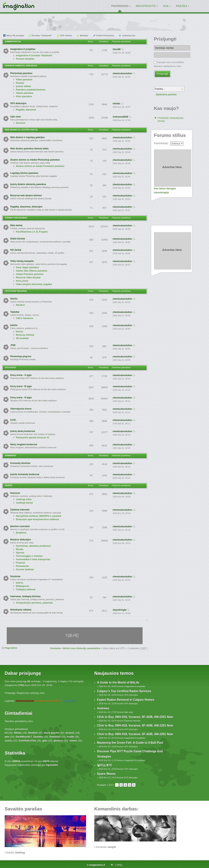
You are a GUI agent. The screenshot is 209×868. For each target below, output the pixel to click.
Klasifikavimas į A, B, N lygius (32, 232)
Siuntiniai (15, 576)
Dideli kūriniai (18, 239)
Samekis (38, 737)
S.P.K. (13, 420)
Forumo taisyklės (25, 59)
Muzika (20, 549)
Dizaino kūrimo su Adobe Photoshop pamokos (35, 160)
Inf (6, 733)
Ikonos (20, 332)
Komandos (10, 456)
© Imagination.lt (96, 865)
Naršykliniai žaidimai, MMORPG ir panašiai (39, 516)
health (71, 737)
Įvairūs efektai (23, 86)
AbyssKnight (120, 610)
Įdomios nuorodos (20, 526)
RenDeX (33, 733)
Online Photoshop (105, 36)
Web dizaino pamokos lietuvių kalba (29, 149)
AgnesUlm (52, 765)
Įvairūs (14, 325)
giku (45, 741)
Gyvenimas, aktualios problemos (33, 546)
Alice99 (117, 49)
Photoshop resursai (16, 291)
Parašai (20, 83)
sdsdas (117, 104)
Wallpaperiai (22, 586)
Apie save (15, 117)
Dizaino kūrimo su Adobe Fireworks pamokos (40, 166)
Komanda (56, 648)
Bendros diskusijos (21, 540)
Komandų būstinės (20, 463)
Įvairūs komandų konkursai (25, 474)
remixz (73, 741)
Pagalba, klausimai (26, 110)
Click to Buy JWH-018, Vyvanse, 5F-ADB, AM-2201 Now (135, 717)
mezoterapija (161, 192)
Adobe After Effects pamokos (32, 271)
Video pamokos (24, 80)
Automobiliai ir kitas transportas (33, 559)
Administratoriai (25, 701)
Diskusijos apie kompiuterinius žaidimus (37, 519)
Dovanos (21, 123)
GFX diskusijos (18, 103)
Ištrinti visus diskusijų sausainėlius (81, 648)
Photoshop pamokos (21, 73)
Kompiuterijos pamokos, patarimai (34, 603)
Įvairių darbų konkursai (23, 431)
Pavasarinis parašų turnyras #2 (32, 438)
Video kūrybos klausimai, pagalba (34, 284)
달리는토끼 (104, 765)
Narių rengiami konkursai (24, 444)
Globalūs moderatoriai (48, 701)
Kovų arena (22, 281)
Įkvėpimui (21, 533)
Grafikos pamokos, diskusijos (21, 66)
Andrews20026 (121, 117)
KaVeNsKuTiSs (27, 741)
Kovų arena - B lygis (21, 386)
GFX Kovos (10, 368)
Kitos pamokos (24, 96)
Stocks (14, 299)
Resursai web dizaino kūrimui (26, 196)
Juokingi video (24, 499)
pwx (7, 737)
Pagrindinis (11, 648)
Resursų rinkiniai (25, 335)
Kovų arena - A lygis (21, 375)
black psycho (52, 733)
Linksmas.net (129, 36)
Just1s (8, 741)
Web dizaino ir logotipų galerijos (27, 137)
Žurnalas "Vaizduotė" (42, 36)
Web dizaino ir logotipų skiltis (21, 130)
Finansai (20, 563)
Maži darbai (16, 225)
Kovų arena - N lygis (21, 398)
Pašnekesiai (22, 566)
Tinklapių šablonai (26, 590)
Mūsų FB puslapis (15, 36)
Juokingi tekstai (24, 503)
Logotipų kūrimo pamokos (24, 173)
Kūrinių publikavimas (16, 218)
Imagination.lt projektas (23, 49)
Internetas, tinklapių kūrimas (25, 596)
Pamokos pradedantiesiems (31, 90)
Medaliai (84, 36)
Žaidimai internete (20, 510)
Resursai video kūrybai (28, 278)
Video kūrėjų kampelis (22, 261)
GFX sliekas (66, 36)
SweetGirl (55, 737)
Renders (20, 305)
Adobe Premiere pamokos (30, 274)
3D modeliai (22, 338)
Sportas (20, 553)
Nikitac (18, 733)
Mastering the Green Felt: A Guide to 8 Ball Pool (130, 743)
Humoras (15, 493)
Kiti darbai (16, 250)
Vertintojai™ (70, 701)
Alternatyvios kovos (21, 409)
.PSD (13, 345)
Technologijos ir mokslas (29, 556)
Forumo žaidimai (25, 570)
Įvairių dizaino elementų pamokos (28, 184)
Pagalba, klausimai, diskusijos (26, 207)
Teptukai (15, 312)
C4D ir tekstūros (25, 318)
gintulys (58, 741)
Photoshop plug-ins (21, 356)
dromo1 (70, 733)
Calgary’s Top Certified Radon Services (124, 691)
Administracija (13, 42)
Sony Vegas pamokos (27, 267)
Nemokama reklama (21, 610)
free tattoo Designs (165, 188)
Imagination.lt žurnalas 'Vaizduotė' (34, 56)
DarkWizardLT (24, 737)
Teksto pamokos (25, 93)
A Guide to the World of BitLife (118, 682)
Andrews (103, 708)
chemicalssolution (123, 73)
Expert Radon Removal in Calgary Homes (126, 700)
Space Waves (106, 774)
